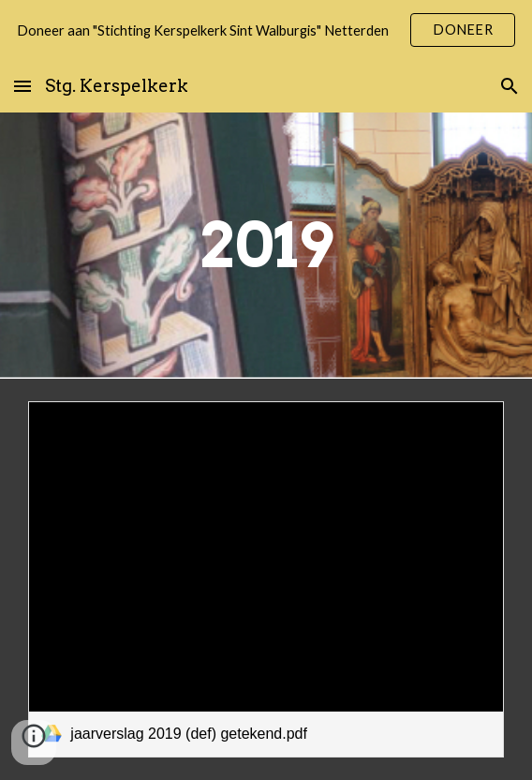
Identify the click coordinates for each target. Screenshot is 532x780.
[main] (266, 245)
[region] (266, 30)
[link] (266, 579)
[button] (22, 86)
